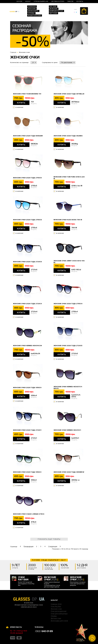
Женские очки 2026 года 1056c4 (27, 388)
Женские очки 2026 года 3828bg (68, 136)
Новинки (32, 6)
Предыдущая (28, 547)
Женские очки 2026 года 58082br (28, 136)
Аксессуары (33, 11)
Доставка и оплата (58, 1)
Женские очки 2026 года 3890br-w (69, 472)
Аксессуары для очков (59, 621)
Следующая (53, 547)
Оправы (31, 13)
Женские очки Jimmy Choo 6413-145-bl (69, 262)
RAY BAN (53, 6)
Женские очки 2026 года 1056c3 (27, 472)
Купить (21, 103)
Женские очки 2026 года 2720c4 (27, 304)
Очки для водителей (59, 611)
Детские (53, 13)
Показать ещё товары (49, 539)
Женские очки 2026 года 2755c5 (27, 178)
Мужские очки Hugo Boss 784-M (68, 220)
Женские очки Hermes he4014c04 (27, 346)
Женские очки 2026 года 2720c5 (68, 346)
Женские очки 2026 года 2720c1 (27, 430)
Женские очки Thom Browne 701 (27, 94)
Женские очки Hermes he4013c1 (67, 430)
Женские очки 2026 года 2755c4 (68, 304)
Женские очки (56, 609)
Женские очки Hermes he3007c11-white (68, 388)
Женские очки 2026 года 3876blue (69, 94)
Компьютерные (56, 11)
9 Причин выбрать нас (41, 1)
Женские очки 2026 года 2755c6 (27, 220)
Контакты (80, 1)
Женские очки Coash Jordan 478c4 (29, 514)
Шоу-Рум (19, 1)
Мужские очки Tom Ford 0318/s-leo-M (69, 178)
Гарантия (70, 1)
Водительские (35, 15)
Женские (32, 9)
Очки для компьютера (59, 614)
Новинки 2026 (56, 604)
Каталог (28, 1)
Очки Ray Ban (56, 607)
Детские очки (56, 618)
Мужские (54, 9)
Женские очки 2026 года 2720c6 (27, 262)
